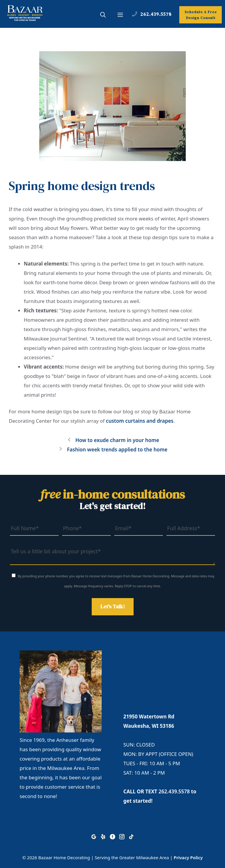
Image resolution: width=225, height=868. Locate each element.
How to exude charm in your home (117, 440)
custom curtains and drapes (140, 421)
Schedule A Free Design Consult (201, 15)
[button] (103, 16)
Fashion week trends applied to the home (117, 450)
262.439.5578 (174, 791)
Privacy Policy (188, 857)
